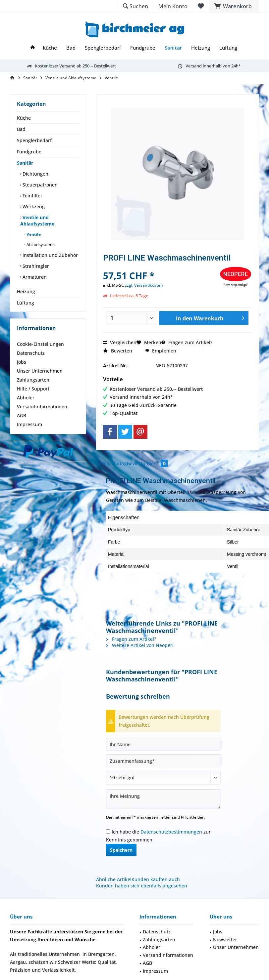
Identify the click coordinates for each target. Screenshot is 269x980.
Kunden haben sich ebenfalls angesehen (142, 886)
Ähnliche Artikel (114, 879)
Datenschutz (31, 353)
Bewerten (118, 351)
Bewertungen (147, 463)
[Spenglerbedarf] (103, 48)
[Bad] (71, 48)
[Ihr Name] (163, 744)
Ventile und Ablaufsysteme (37, 221)
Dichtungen (35, 174)
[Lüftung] (228, 48)
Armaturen (34, 277)
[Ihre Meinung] (163, 799)
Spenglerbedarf (34, 140)
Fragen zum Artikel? (187, 342)
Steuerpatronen (39, 185)
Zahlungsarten (33, 380)
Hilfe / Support (33, 389)
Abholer (26, 398)
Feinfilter (32, 196)
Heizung (26, 291)
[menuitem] (234, 6)
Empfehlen (161, 351)
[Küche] (50, 48)
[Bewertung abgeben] (163, 778)
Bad (21, 129)
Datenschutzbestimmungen (171, 832)
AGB (22, 415)
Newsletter (225, 939)
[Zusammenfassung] (163, 761)
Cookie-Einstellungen (40, 344)
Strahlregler (35, 266)
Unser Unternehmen (40, 371)
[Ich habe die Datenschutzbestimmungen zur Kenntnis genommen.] (108, 831)
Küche (24, 118)
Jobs (22, 362)
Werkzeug (33, 206)
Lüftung (26, 303)
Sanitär (25, 163)
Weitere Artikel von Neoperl (140, 645)
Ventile (33, 234)
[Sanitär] (173, 48)
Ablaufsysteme (40, 245)
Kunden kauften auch (156, 879)
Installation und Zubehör (50, 255)
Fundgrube (29, 152)
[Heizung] (201, 48)
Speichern (121, 850)
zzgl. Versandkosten (144, 285)
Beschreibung (111, 463)
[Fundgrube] (143, 48)
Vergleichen (120, 342)
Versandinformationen (42, 407)
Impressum (29, 424)
